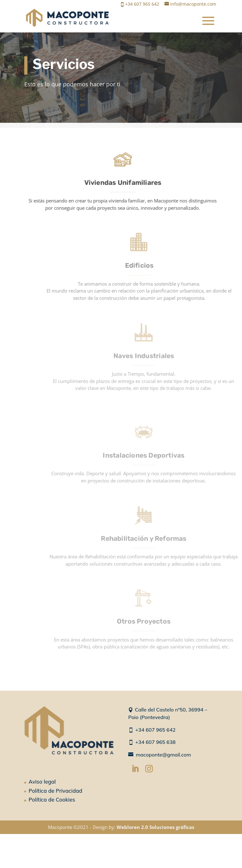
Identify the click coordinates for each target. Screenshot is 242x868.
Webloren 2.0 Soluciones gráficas (155, 827)
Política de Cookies (52, 799)
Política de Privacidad (55, 791)
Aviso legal (42, 782)
